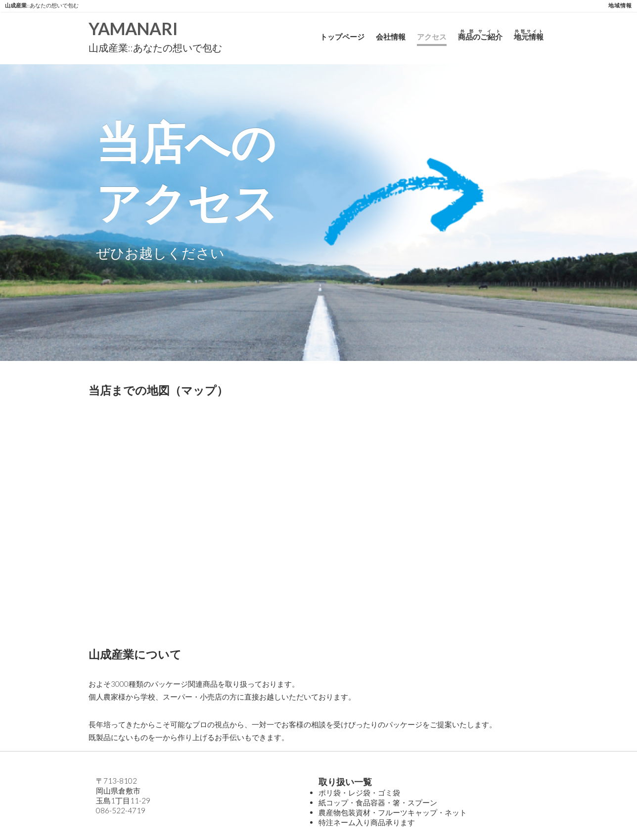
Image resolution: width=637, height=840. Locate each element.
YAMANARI (133, 28)
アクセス (432, 37)
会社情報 (391, 37)
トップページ (342, 37)
